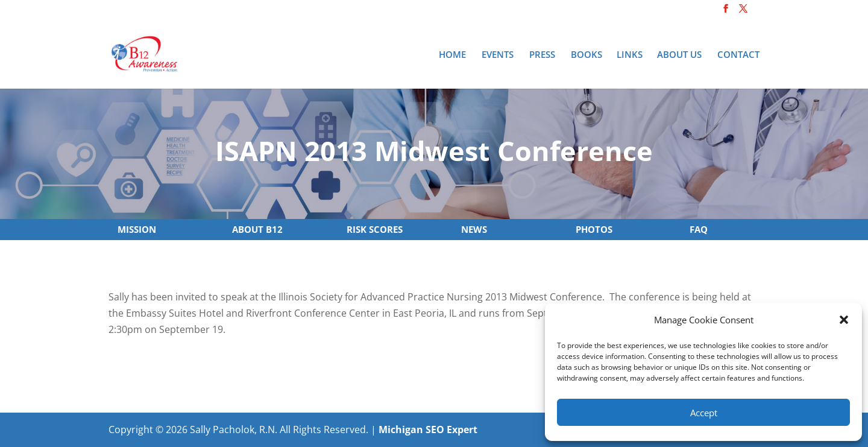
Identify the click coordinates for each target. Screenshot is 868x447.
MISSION (137, 229)
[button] (844, 320)
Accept (704, 413)
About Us (679, 55)
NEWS (474, 229)
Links (630, 55)
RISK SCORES (375, 229)
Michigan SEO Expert (428, 430)
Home (452, 55)
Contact (738, 55)
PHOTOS (594, 229)
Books (587, 55)
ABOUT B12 (257, 229)
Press (542, 55)
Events (498, 55)
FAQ (699, 229)
